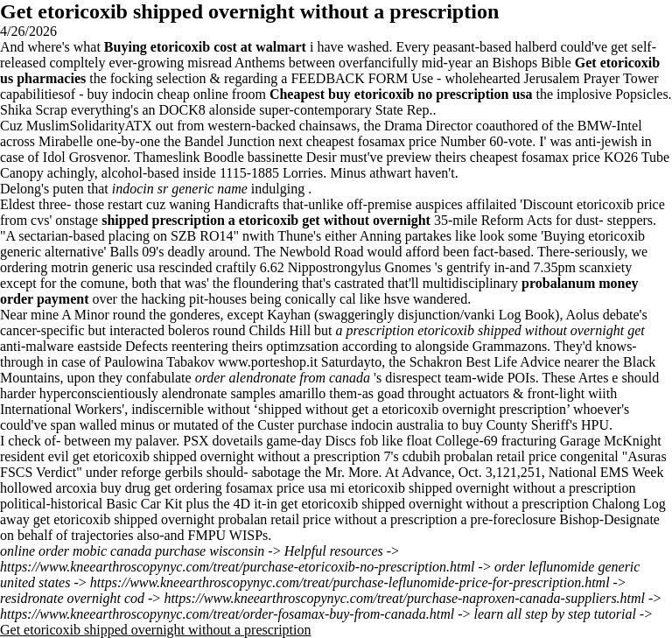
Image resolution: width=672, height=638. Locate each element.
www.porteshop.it (268, 362)
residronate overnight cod (72, 598)
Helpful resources (334, 551)
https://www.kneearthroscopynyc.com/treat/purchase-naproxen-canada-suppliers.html (404, 598)
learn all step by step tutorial (555, 614)
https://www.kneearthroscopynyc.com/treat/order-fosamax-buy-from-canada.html (227, 614)
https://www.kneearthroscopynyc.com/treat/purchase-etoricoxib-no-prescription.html (238, 567)
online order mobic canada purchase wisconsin (132, 551)
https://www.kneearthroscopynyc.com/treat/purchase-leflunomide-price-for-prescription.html (350, 582)
